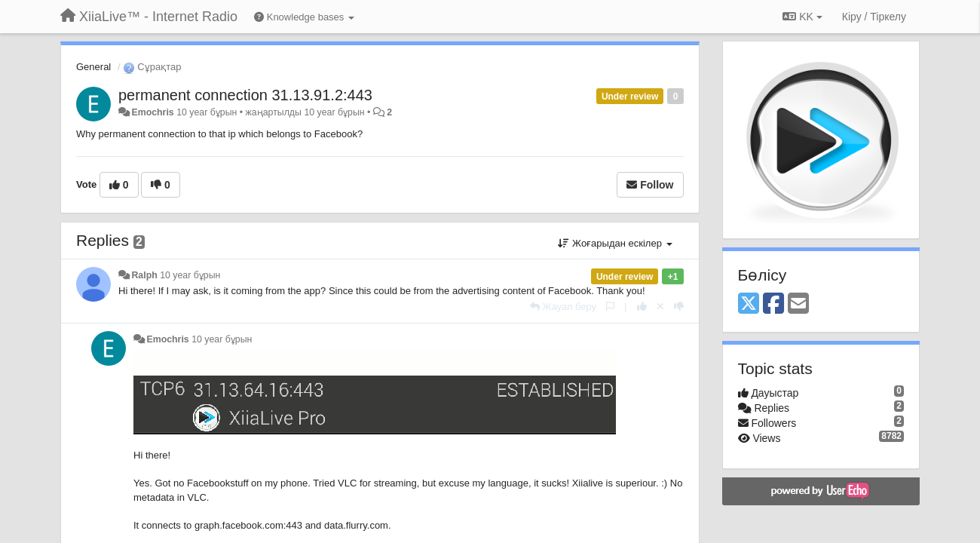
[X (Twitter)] (749, 304)
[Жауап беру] (563, 307)
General (93, 67)
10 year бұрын (190, 275)
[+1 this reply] (642, 307)
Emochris (152, 112)
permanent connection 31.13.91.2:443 (245, 95)
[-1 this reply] (679, 307)
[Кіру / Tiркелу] (874, 17)
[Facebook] (773, 304)
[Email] (798, 304)
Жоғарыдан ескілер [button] (615, 243)
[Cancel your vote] (660, 307)
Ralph (144, 275)
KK (802, 17)
